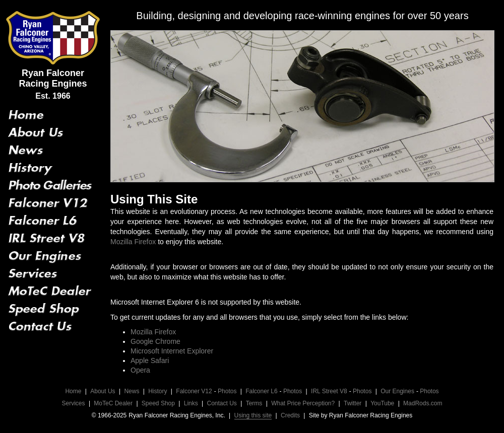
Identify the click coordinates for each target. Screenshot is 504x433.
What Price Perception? (303, 403)
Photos (227, 391)
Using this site (253, 415)
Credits (290, 415)
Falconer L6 (261, 391)
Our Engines (397, 391)
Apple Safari (150, 360)
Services (74, 403)
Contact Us (222, 403)
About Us (103, 391)
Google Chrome (155, 341)
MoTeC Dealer (113, 403)
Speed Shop (158, 403)
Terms (254, 403)
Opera (140, 370)
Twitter (353, 403)
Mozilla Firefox (133, 242)
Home (73, 391)
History (157, 391)
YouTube (382, 403)
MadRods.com (423, 403)
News (132, 391)
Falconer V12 (194, 391)
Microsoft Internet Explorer (172, 351)
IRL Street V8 (329, 391)
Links (191, 403)
